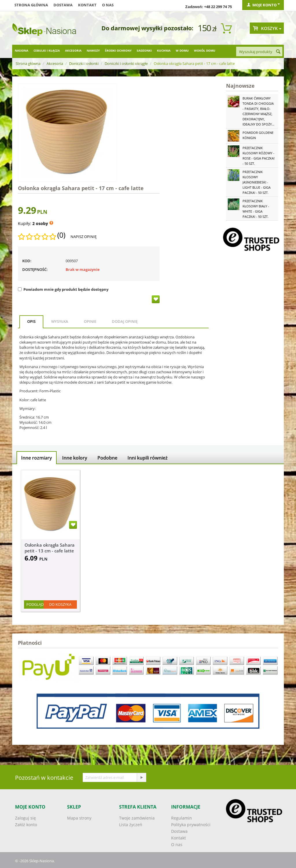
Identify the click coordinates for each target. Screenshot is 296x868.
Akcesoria (73, 50)
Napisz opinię (84, 237)
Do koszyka (60, 604)
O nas (108, 5)
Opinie (90, 321)
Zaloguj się (25, 818)
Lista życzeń (131, 825)
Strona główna (31, 5)
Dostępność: (35, 269)
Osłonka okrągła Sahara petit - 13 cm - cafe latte (50, 548)
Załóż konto (26, 825)
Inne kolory (75, 458)
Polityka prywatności (191, 825)
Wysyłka (60, 321)
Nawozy (93, 50)
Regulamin (182, 818)
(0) (61, 235)
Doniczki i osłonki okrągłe (126, 63)
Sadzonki (144, 50)
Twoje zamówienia (137, 818)
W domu (182, 50)
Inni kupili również (148, 458)
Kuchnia (164, 50)
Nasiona (22, 50)
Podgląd (35, 604)
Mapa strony (79, 818)
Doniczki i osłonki (84, 63)
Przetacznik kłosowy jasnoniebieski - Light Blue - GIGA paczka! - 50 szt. (257, 182)
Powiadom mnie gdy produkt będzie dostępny (63, 289)
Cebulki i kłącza (47, 50)
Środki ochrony (118, 50)
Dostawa (63, 5)
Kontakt (87, 5)
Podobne (107, 458)
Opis (31, 321)
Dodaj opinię (125, 321)
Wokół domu (205, 50)
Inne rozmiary (37, 458)
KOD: (27, 261)
